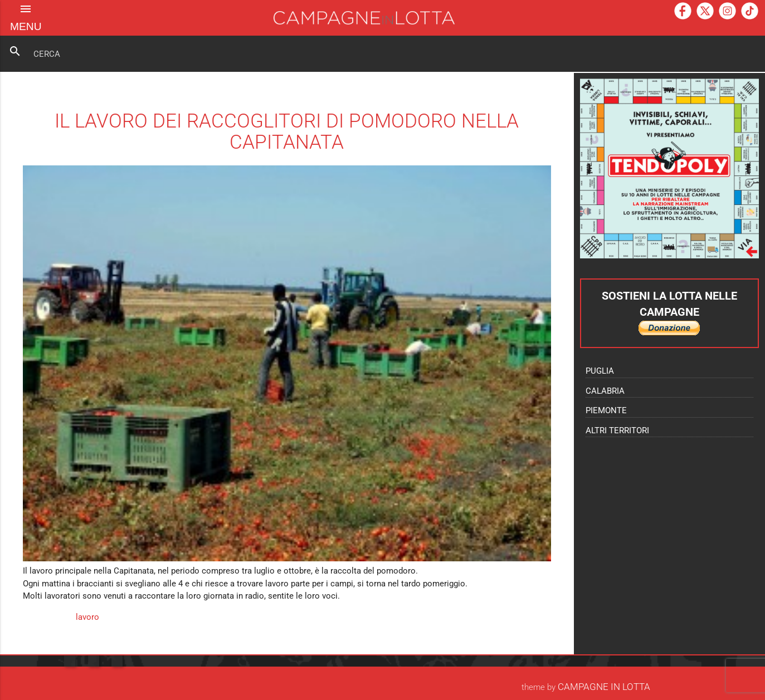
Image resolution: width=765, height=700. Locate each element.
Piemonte (606, 410)
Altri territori (617, 430)
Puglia (600, 371)
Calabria (605, 391)
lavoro (87, 617)
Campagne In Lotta (604, 687)
